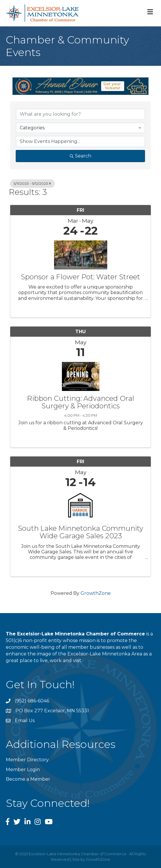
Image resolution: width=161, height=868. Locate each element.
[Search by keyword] (80, 114)
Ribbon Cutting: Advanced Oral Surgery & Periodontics (81, 402)
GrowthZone (96, 593)
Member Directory (27, 760)
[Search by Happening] (80, 142)
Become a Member (28, 779)
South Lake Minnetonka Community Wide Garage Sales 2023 (81, 532)
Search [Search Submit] (80, 156)
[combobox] (80, 128)
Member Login (23, 770)
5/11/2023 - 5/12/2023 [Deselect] (32, 183)
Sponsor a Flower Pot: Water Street (80, 277)
